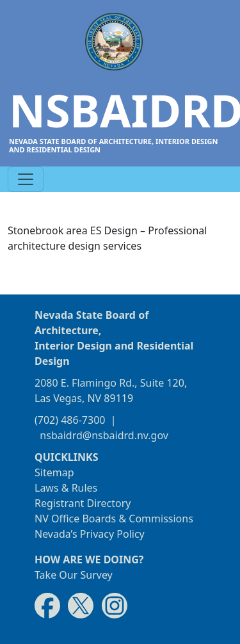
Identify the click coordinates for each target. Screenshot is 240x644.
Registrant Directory (83, 503)
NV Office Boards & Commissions (114, 519)
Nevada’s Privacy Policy (90, 534)
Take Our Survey (74, 575)
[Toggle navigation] (26, 179)
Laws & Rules (66, 488)
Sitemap (54, 472)
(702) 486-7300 (70, 420)
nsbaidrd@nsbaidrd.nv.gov (104, 435)
